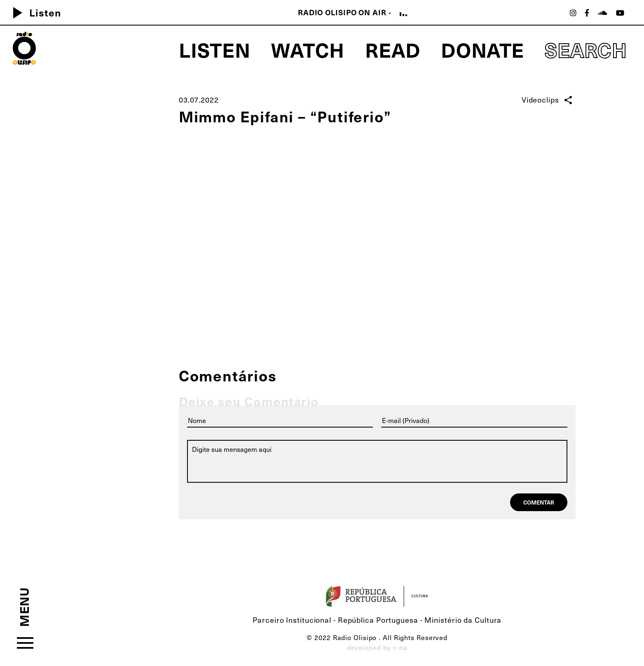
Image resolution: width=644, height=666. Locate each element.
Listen (34, 12)
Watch (308, 49)
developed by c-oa (377, 647)
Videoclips (540, 99)
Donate (482, 49)
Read (393, 49)
